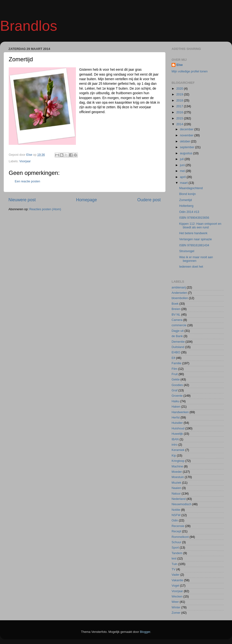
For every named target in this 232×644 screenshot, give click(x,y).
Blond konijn (187, 194)
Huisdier (177, 423)
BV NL (176, 315)
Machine (177, 466)
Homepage (87, 200)
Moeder (177, 472)
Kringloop (178, 461)
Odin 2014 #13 (189, 212)
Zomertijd (185, 200)
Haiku (175, 401)
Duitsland (178, 347)
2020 (180, 89)
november (187, 135)
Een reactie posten (27, 181)
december (187, 129)
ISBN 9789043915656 (194, 218)
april (183, 177)
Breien (176, 309)
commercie (179, 325)
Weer (175, 602)
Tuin (174, 564)
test (174, 559)
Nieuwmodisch (181, 504)
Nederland (179, 499)
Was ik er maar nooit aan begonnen (196, 259)
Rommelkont (180, 537)
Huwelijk (177, 434)
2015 (180, 118)
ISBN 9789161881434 (194, 245)
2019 (180, 94)
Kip (174, 456)
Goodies (177, 385)
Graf (175, 390)
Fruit (175, 374)
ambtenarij (179, 287)
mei (183, 171)
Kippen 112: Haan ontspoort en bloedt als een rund (200, 226)
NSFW (176, 515)
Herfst (176, 418)
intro (175, 445)
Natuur (176, 494)
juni (183, 165)
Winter (176, 607)
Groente (177, 396)
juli (182, 159)
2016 (180, 112)
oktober (186, 141)
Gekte (176, 380)
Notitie (176, 510)
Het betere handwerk (193, 233)
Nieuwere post (22, 200)
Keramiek (178, 450)
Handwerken (180, 412)
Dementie (178, 342)
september (188, 147)
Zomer (176, 613)
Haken (176, 407)
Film (174, 369)
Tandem (177, 553)
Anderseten (179, 293)
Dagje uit (178, 331)
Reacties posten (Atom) (45, 209)
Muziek (176, 483)
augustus (187, 153)
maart (184, 183)
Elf (173, 358)
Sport (175, 548)
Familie (177, 363)
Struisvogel (187, 251)
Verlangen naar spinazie (195, 239)
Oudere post (149, 200)
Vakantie (177, 580)
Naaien (176, 488)
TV (174, 569)
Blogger (145, 632)
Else (180, 65)
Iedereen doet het (191, 267)
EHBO (176, 352)
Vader (176, 575)
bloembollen (180, 298)
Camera (177, 320)
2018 (180, 101)
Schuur (176, 542)
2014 (180, 124)
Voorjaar (25, 161)
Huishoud (178, 428)
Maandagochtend (191, 188)
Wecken (177, 597)
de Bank (177, 336)
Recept (176, 531)
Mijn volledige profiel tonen (190, 71)
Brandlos (29, 26)
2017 (180, 106)
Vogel (175, 586)
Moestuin (178, 477)
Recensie (178, 526)
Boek (175, 304)
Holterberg (186, 206)
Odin (175, 520)
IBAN (175, 439)
